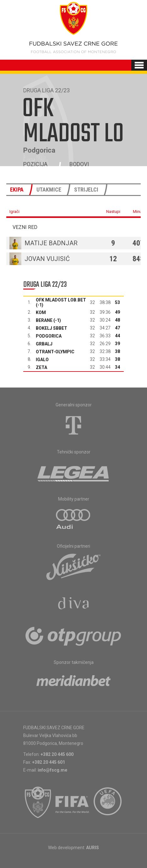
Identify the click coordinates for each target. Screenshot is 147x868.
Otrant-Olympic (55, 352)
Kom (41, 312)
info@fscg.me (52, 770)
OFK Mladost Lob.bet (61, 300)
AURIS (93, 848)
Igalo (42, 360)
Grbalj (44, 344)
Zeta (41, 367)
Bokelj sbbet (52, 328)
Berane (44, 320)
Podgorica (49, 336)
